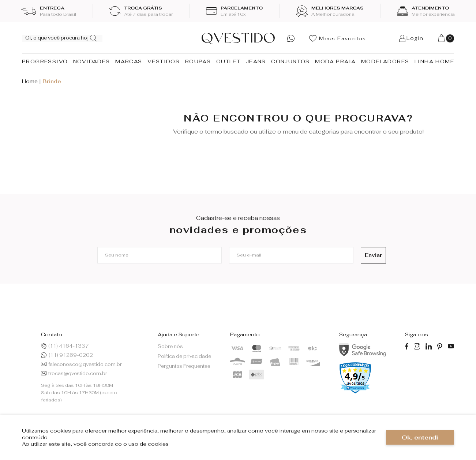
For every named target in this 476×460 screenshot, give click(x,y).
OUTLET (228, 61)
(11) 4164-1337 (65, 346)
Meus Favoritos (338, 38)
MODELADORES (385, 61)
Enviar (370, 255)
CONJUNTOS (291, 61)
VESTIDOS (164, 61)
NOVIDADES (92, 61)
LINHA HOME (434, 61)
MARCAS (129, 61)
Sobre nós (170, 346)
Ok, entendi (420, 437)
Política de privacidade (184, 356)
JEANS (256, 61)
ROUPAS (198, 61)
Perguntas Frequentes (184, 366)
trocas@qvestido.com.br (74, 373)
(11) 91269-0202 (67, 355)
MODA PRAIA (335, 61)
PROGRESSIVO (45, 61)
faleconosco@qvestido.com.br (81, 364)
